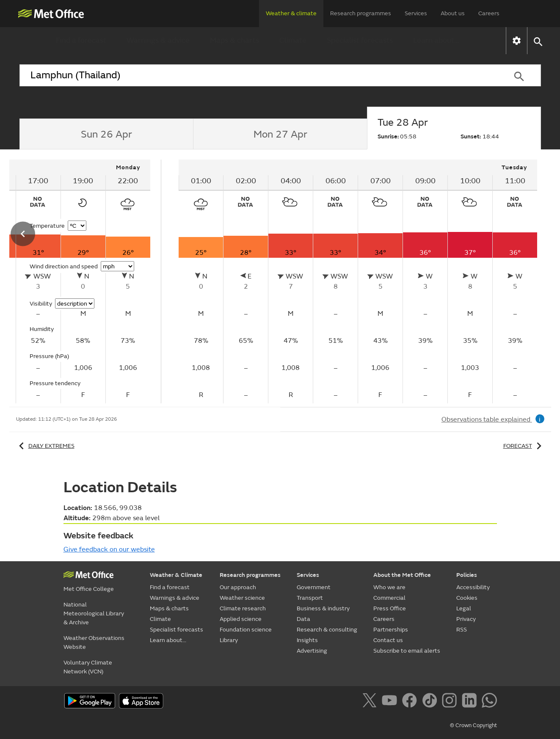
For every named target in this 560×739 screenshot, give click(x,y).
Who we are (389, 587)
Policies (467, 575)
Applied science (241, 619)
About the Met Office (402, 575)
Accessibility (473, 587)
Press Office (390, 608)
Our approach (238, 587)
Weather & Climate (176, 575)
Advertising (312, 651)
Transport (310, 598)
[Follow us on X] (371, 702)
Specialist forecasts (360, 40)
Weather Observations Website (94, 642)
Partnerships (391, 630)
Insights (307, 640)
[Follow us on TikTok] (431, 702)
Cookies (467, 598)
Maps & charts (234, 40)
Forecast (524, 446)
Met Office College (89, 589)
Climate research (243, 608)
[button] (538, 41)
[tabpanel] (358, 281)
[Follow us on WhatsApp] (489, 702)
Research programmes (361, 13)
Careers (489, 13)
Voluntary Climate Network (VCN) (88, 667)
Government (314, 587)
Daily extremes (45, 446)
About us (453, 13)
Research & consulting (327, 630)
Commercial (389, 598)
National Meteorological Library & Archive (94, 614)
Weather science (242, 598)
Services (416, 13)
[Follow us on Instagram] (451, 702)
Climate (293, 40)
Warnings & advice (158, 40)
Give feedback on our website (109, 549)
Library (229, 640)
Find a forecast (81, 40)
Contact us (388, 640)
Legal (464, 608)
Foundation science (246, 630)
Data (303, 619)
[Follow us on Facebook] (411, 702)
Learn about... (436, 40)
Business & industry (323, 608)
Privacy (466, 619)
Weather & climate (291, 13)
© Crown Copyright (473, 725)
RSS (462, 630)
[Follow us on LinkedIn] (471, 702)
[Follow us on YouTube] (391, 702)
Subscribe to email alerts (407, 651)
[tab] (106, 134)
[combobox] (259, 75)
